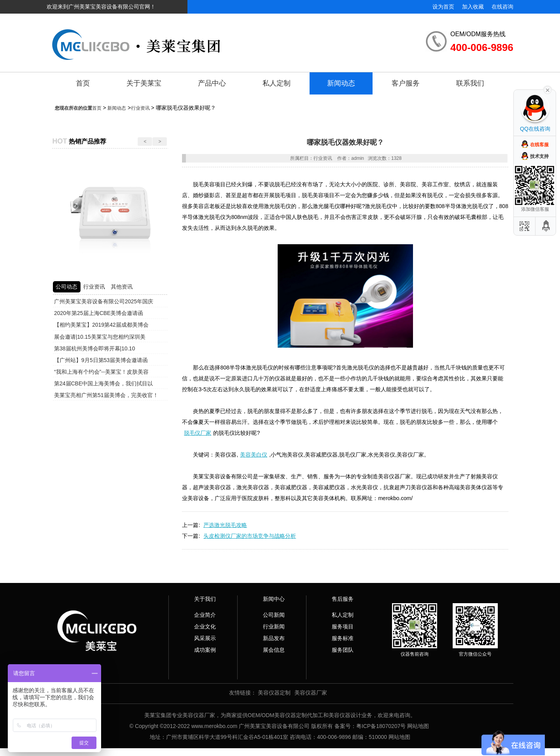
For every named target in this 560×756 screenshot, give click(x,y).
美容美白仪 (254, 455)
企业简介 (205, 615)
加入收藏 (473, 7)
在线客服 (539, 145)
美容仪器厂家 (311, 693)
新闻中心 (274, 599)
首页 (83, 83)
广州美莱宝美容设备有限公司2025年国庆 (104, 301)
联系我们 (470, 83)
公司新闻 (274, 615)
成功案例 (205, 650)
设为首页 (443, 7)
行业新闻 (274, 626)
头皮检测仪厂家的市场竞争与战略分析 (250, 536)
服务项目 (343, 626)
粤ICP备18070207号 (381, 726)
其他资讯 (122, 287)
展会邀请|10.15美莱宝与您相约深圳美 (100, 337)
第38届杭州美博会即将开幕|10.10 (94, 348)
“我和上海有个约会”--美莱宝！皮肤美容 (101, 372)
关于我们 (205, 599)
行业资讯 (140, 108)
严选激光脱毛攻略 (225, 525)
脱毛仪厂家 (198, 433)
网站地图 (418, 726)
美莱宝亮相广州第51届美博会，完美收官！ (106, 395)
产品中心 (212, 83)
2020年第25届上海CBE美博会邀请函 (99, 313)
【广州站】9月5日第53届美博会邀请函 (101, 360)
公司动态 (66, 287)
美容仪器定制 (274, 693)
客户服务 (406, 83)
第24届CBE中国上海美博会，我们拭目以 (103, 383)
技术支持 (539, 156)
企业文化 (205, 626)
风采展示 (205, 638)
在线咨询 (502, 7)
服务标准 (343, 638)
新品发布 (274, 638)
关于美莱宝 (144, 83)
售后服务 (343, 599)
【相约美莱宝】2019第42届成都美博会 (101, 325)
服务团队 (343, 650)
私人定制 (276, 83)
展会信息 (274, 650)
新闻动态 (341, 83)
